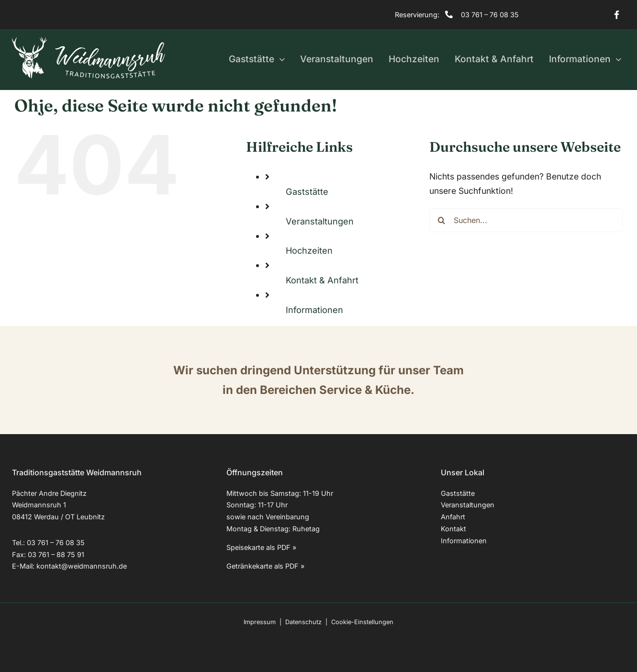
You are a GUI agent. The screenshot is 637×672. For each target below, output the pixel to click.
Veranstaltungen (320, 221)
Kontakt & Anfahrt (322, 280)
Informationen (314, 310)
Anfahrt (453, 517)
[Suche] (441, 220)
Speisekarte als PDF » (261, 547)
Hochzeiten (309, 250)
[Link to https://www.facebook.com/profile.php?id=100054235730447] (616, 15)
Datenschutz (303, 622)
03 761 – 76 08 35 (490, 15)
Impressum (260, 622)
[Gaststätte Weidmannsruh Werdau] (89, 41)
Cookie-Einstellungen (362, 622)
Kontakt (453, 529)
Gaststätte (307, 191)
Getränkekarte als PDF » (265, 566)
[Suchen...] (526, 220)
